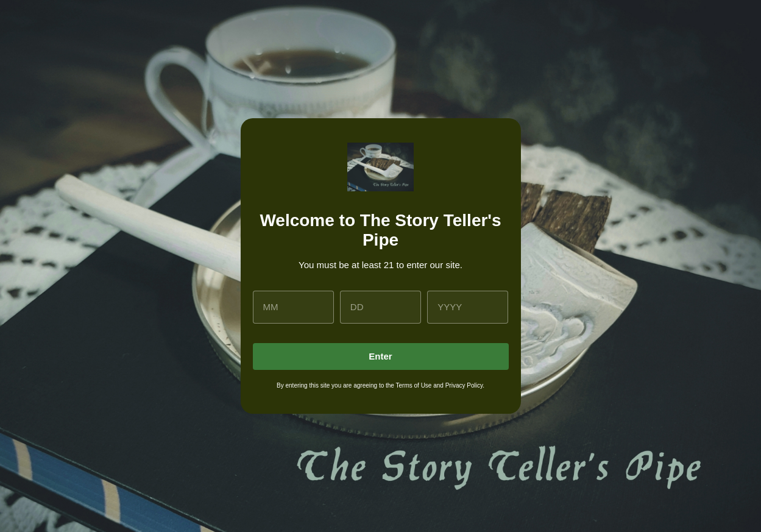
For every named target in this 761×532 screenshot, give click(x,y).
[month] (293, 307)
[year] (468, 307)
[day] (380, 307)
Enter (380, 356)
